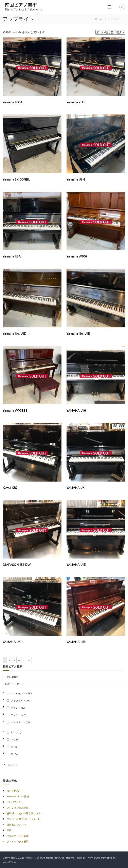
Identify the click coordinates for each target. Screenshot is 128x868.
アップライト (21, 700)
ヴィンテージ (20, 722)
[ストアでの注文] (110, 32)
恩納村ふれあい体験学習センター (25, 813)
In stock (13, 677)
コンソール (19, 715)
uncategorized (22, 693)
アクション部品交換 (18, 808)
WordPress (9, 862)
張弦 (9, 830)
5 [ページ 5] (24, 660)
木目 (16, 740)
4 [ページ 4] (19, 660)
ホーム (99, 19)
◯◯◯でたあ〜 (15, 802)
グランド (18, 708)
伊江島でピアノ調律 (18, 836)
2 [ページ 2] (10, 660)
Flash (79, 858)
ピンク (16, 732)
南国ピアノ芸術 (21, 5)
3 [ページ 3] (14, 660)
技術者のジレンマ (16, 825)
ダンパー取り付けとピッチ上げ (24, 819)
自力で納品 (13, 791)
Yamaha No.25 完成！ (19, 796)
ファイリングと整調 (18, 842)
